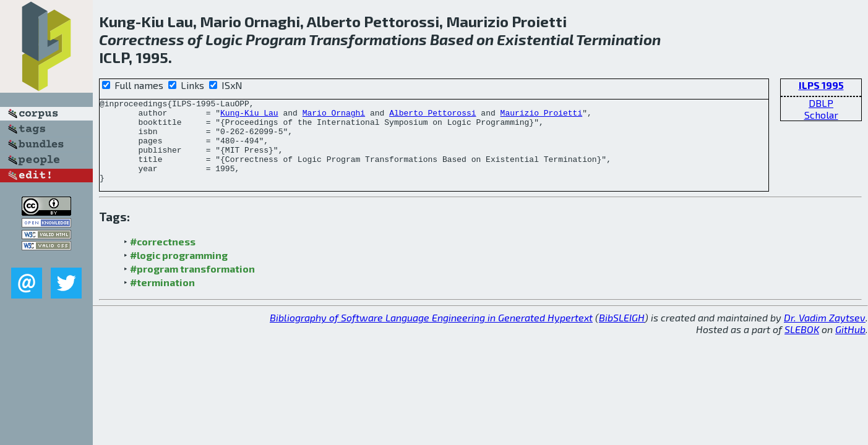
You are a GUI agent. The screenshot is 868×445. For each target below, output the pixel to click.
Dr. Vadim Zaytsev (825, 334)
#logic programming (179, 272)
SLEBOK (802, 346)
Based (452, 39)
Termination (618, 39)
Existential (535, 39)
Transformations (368, 39)
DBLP (821, 103)
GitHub (850, 346)
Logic (224, 39)
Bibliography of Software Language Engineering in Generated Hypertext (431, 334)
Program (276, 39)
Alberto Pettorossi (432, 116)
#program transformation (192, 285)
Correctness (142, 39)
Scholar (821, 115)
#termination (162, 299)
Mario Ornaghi (334, 116)
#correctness (163, 258)
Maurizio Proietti (541, 116)
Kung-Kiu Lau (249, 116)
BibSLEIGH (622, 334)
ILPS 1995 (821, 85)
